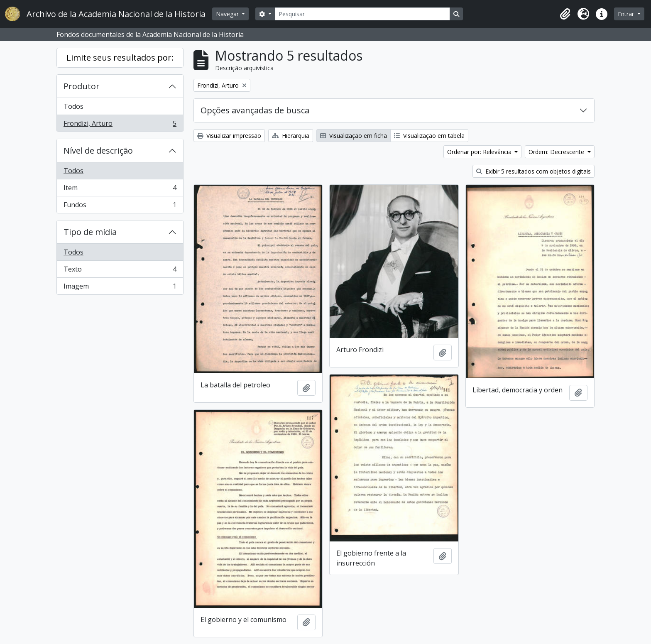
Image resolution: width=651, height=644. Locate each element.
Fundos (120, 206)
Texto (120, 271)
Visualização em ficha (354, 136)
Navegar (228, 14)
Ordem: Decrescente (557, 152)
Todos (73, 106)
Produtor (82, 86)
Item (120, 190)
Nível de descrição (98, 151)
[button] (565, 14)
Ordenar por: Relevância (480, 152)
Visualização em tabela (429, 136)
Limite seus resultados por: (120, 58)
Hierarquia (291, 136)
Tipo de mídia (90, 232)
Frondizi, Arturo (120, 125)
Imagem (120, 288)
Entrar (627, 14)
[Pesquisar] (362, 14)
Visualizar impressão (229, 136)
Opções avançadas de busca (255, 110)
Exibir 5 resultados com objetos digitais (534, 171)
